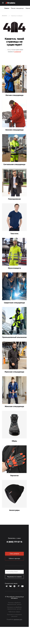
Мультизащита (14, 268)
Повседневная (14, 199)
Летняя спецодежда (17, 8)
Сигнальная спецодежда (14, 164)
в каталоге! (17, 52)
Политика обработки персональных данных (14, 604)
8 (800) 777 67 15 (14, 542)
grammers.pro (18, 619)
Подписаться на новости (14, 577)
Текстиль (14, 234)
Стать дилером (14, 554)
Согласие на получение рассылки (14, 615)
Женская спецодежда (14, 406)
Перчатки (14, 476)
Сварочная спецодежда (14, 303)
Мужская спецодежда (14, 372)
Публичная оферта (14, 612)
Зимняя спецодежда (14, 130)
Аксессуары (14, 510)
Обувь (14, 441)
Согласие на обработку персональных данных (14, 608)
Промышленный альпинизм (14, 337)
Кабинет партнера (14, 558)
